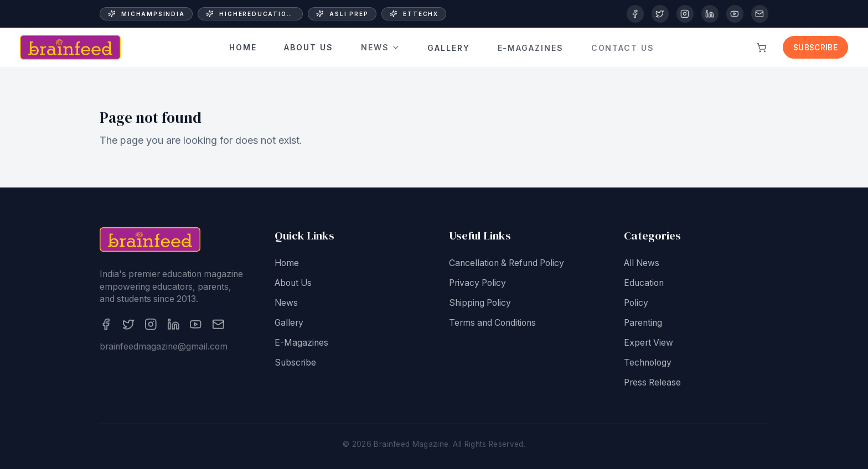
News (381, 46)
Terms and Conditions (492, 325)
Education (644, 285)
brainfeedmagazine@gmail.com (164, 349)
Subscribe (815, 48)
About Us (309, 48)
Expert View (649, 345)
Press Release (652, 385)
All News (642, 265)
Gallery (449, 43)
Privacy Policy (477, 285)
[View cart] (762, 48)
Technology (648, 365)
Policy (636, 305)
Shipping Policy (480, 305)
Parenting (643, 325)
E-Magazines (301, 345)
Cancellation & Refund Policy (507, 265)
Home (243, 48)
